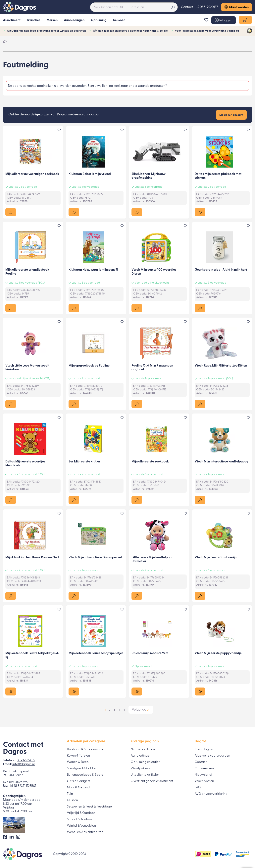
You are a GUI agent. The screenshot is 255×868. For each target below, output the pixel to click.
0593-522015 (26, 760)
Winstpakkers (141, 768)
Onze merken (204, 768)
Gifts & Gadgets (78, 781)
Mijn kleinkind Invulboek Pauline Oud (32, 558)
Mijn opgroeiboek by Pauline (89, 366)
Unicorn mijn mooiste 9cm (150, 654)
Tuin (70, 794)
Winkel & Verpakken (81, 826)
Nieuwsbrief (204, 775)
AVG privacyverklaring (211, 794)
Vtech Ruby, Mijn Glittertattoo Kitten (221, 366)
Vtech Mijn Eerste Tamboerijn (216, 558)
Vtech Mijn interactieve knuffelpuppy (221, 462)
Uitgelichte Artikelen (145, 775)
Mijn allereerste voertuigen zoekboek (32, 174)
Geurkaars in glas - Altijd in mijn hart (221, 270)
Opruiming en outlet (145, 762)
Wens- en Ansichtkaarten (85, 832)
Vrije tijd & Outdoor (81, 813)
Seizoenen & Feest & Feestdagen (90, 807)
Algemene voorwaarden (212, 756)
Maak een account (231, 115)
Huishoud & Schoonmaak (85, 749)
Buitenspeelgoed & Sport (85, 775)
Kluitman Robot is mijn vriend (90, 174)
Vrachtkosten (204, 781)
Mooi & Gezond (78, 787)
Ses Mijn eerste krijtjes (84, 462)
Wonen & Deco (78, 762)
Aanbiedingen (141, 756)
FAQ (198, 787)
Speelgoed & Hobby (81, 768)
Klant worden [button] (237, 7)
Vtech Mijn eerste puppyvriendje (218, 654)
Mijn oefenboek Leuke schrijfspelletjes (96, 654)
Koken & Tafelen (78, 756)
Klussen (72, 800)
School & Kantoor (80, 819)
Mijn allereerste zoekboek (150, 462)
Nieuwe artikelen (143, 749)
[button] (224, 20)
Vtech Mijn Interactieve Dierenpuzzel (95, 558)
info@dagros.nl (24, 764)
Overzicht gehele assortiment (152, 781)
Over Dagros (204, 749)
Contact (187, 7)
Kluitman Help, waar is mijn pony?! (93, 270)
